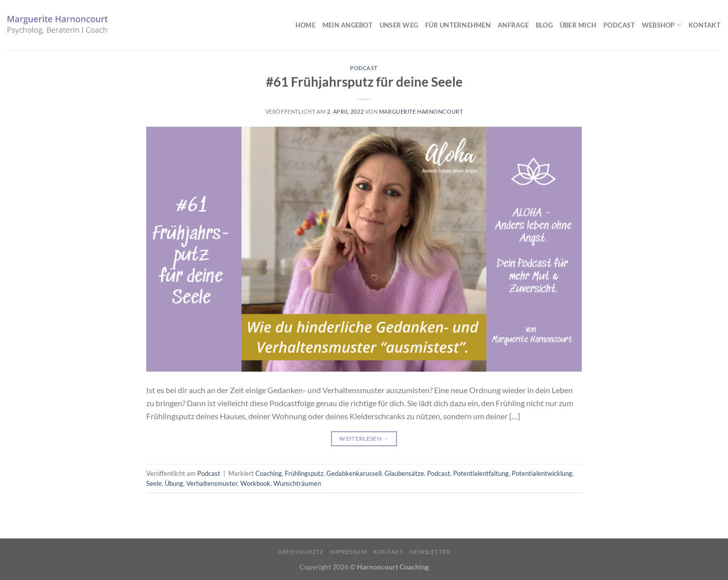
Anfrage (513, 25)
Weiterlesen (364, 439)
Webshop (662, 25)
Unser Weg (399, 25)
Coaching (269, 473)
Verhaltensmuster (212, 483)
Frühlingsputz (304, 473)
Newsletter (430, 552)
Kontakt (704, 25)
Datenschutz (300, 552)
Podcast (619, 25)
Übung (174, 483)
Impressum (348, 552)
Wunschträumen (297, 483)
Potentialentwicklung (542, 473)
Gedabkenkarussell (354, 473)
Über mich (578, 25)
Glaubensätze (404, 473)
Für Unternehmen (458, 25)
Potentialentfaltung (481, 473)
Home (305, 25)
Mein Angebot (347, 25)
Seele (154, 483)
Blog (544, 25)
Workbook (255, 483)
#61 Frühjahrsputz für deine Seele (364, 82)
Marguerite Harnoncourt (421, 111)
